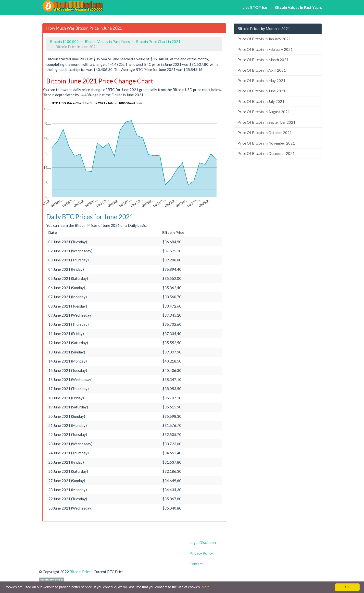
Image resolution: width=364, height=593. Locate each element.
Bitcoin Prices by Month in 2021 (264, 28)
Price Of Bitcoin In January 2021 (264, 39)
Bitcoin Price (80, 572)
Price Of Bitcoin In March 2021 (263, 60)
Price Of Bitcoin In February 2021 (265, 49)
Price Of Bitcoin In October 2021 (265, 133)
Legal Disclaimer (203, 542)
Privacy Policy (201, 553)
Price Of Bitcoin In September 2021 (266, 122)
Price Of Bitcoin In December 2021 (266, 153)
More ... (207, 587)
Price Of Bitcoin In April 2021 (262, 70)
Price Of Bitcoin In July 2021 (261, 101)
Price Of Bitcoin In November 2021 (266, 143)
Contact (196, 564)
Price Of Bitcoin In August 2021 (264, 112)
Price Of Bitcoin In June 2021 (261, 91)
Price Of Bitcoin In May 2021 (261, 81)
